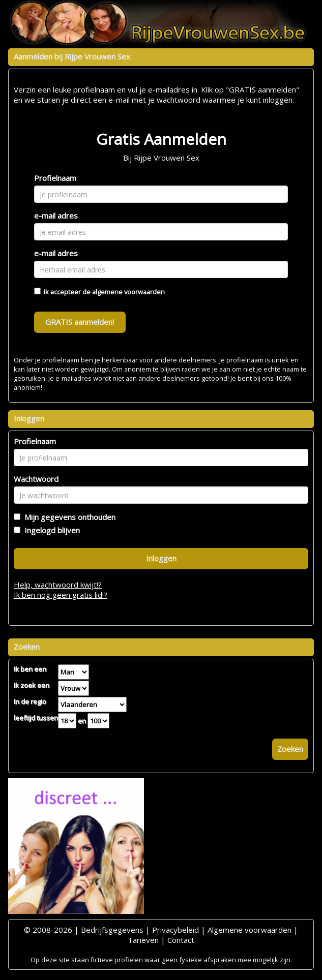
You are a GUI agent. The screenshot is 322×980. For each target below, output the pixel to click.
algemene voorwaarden (128, 292)
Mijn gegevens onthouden (68, 517)
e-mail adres (56, 216)
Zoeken (290, 749)
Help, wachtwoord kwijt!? (58, 585)
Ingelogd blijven (50, 530)
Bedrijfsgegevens (112, 930)
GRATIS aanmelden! (80, 322)
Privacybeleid (175, 930)
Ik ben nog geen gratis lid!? (61, 595)
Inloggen (161, 558)
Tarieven (143, 940)
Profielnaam (55, 178)
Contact (181, 940)
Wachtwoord (36, 479)
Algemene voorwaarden (250, 930)
